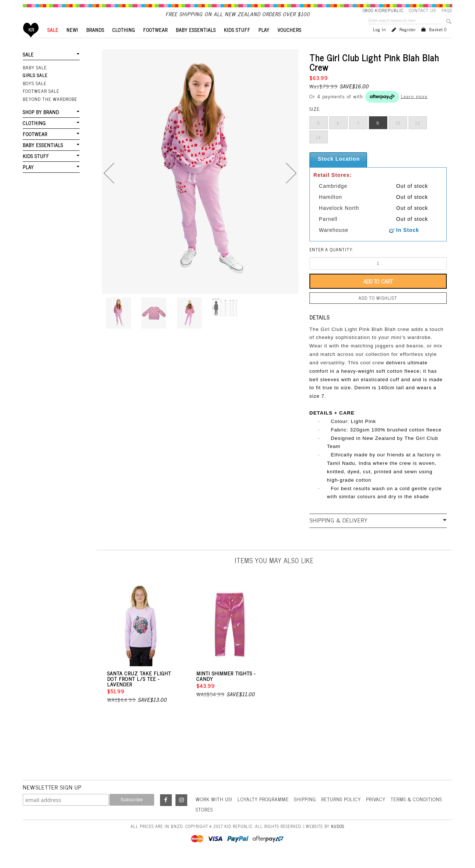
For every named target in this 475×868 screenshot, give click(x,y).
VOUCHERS (289, 42)
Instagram (181, 812)
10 (398, 135)
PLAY (264, 42)
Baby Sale (35, 80)
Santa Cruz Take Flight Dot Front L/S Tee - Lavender (139, 691)
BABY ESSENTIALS (196, 42)
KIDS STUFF (237, 42)
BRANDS (95, 42)
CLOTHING (124, 42)
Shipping (308, 811)
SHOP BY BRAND (41, 123)
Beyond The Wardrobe (49, 111)
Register (408, 42)
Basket (438, 42)
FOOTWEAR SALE (41, 103)
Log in (380, 42)
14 (319, 150)
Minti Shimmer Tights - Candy (226, 688)
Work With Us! (215, 811)
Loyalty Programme (265, 811)
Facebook (166, 812)
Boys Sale (35, 95)
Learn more (414, 108)
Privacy (380, 811)
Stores (204, 821)
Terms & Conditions (421, 811)
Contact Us (423, 10)
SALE (53, 42)
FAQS (447, 10)
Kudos (338, 838)
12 (418, 135)
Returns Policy (344, 811)
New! (72, 42)
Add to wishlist (378, 310)
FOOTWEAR (155, 42)
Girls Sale (35, 88)
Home (31, 42)
